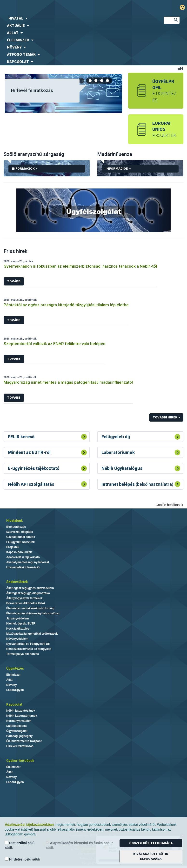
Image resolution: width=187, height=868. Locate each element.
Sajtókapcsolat (17, 726)
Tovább (14, 281)
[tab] (90, 81)
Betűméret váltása (180, 68)
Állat (9, 680)
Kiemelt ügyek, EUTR (21, 624)
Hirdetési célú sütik (22, 859)
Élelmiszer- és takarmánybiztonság (30, 608)
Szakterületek (17, 582)
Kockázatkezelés (18, 629)
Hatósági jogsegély (19, 736)
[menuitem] (78, 18)
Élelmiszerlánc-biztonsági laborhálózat (33, 613)
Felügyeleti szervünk (20, 542)
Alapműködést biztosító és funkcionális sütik (80, 845)
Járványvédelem (17, 618)
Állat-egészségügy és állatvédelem (30, 588)
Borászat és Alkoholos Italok (26, 603)
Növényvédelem (17, 639)
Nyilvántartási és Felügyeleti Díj (28, 644)
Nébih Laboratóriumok (22, 716)
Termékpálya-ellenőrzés (23, 654)
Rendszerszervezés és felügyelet (29, 649)
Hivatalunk (14, 521)
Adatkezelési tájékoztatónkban (29, 825)
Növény (11, 685)
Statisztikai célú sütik (20, 845)
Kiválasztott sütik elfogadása (151, 856)
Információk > (47, 170)
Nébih (62, 8)
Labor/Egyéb (15, 690)
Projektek (13, 547)
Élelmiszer (13, 675)
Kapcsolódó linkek (19, 552)
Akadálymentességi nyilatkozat (28, 562)
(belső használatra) (137, 484)
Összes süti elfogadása (151, 843)
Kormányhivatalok (19, 721)
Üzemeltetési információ (23, 567)
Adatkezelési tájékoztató (23, 557)
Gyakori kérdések (20, 761)
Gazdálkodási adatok (21, 537)
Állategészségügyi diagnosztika (28, 593)
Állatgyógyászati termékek (24, 598)
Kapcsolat (14, 704)
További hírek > (166, 417)
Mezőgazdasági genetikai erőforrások (32, 634)
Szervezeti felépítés (20, 532)
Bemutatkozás (16, 527)
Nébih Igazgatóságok (21, 711)
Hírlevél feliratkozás (32, 90)
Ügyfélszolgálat (17, 731)
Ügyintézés (15, 668)
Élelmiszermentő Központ (24, 741)
